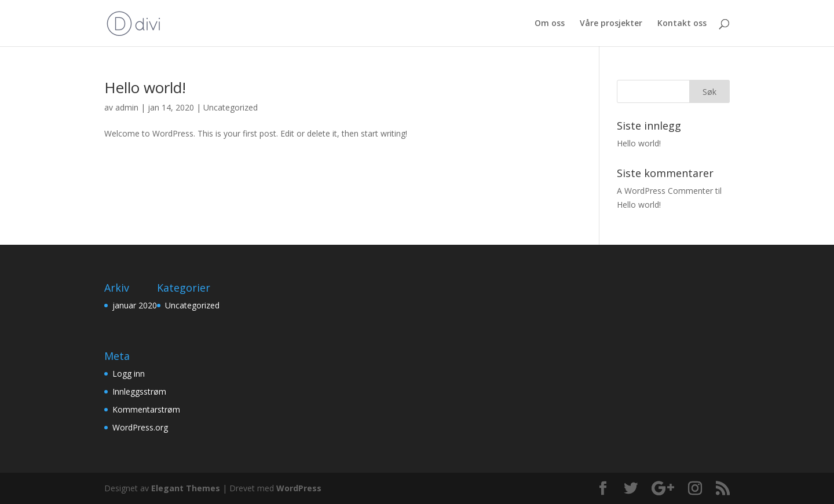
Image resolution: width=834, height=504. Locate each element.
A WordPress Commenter (665, 191)
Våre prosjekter (611, 24)
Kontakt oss (682, 24)
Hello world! (145, 87)
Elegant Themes (186, 488)
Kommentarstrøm (146, 409)
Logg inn (129, 374)
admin (127, 107)
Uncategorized (231, 107)
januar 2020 (135, 305)
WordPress (299, 488)
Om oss (550, 24)
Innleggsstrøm (139, 391)
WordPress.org (140, 427)
